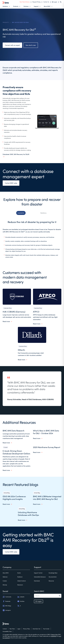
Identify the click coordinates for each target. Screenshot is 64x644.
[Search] (61, 2)
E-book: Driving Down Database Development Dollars (16, 452)
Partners (26, 6)
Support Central (38, 573)
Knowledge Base (53, 573)
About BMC (47, 6)
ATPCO (36, 312)
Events (19, 573)
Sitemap (5, 585)
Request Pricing (36, 2)
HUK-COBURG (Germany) (14, 312)
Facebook (6, 601)
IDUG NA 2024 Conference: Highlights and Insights (14, 498)
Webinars (5, 577)
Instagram (7, 610)
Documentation (53, 577)
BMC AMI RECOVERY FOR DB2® (20, 22)
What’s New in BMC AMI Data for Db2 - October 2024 (46, 432)
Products (16, 6)
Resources (51, 581)
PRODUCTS (6, 22)
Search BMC (39, 591)
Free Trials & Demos (25, 2)
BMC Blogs (7, 606)
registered (53, 636)
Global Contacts (22, 581)
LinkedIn (21, 597)
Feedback (20, 577)
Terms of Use (54, 634)
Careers (5, 581)
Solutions (5, 6)
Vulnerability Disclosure (40, 577)
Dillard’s (21, 350)
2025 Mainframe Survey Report (47, 447)
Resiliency (43, 213)
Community (7, 597)
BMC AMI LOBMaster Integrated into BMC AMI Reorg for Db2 (47, 498)
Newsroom (20, 585)
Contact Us (46, 2)
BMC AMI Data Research (14, 431)
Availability (21, 213)
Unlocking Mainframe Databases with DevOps (28, 514)
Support (36, 6)
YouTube (21, 601)
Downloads (37, 581)
